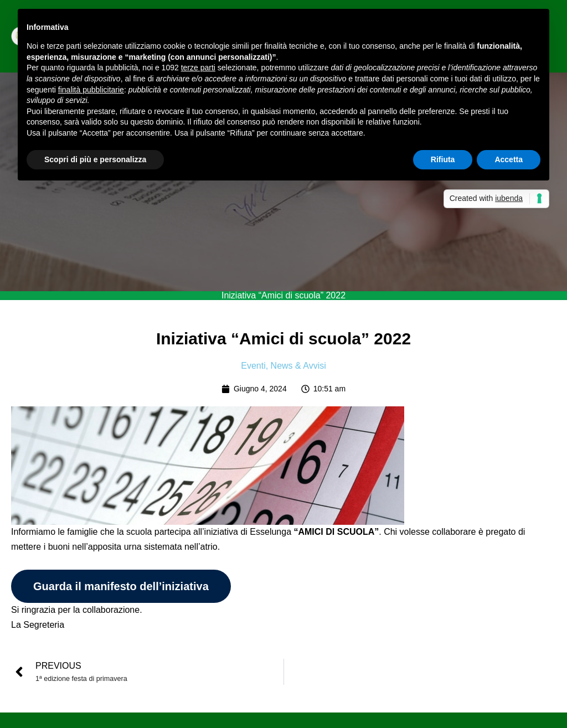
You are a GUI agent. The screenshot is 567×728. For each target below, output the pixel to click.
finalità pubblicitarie (91, 90)
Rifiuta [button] (443, 159)
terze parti (198, 68)
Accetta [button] (509, 159)
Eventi (253, 366)
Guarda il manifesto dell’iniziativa (121, 586)
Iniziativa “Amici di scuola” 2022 (283, 295)
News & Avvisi (298, 366)
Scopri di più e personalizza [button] (95, 159)
